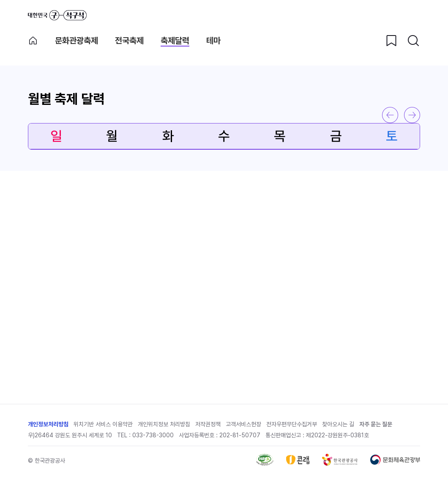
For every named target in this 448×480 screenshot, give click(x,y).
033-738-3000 (153, 435)
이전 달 (390, 115)
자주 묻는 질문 (376, 424)
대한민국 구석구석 (57, 15)
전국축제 (129, 41)
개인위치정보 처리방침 (164, 424)
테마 (213, 41)
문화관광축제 (76, 41)
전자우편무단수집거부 (292, 424)
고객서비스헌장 (243, 424)
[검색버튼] (413, 41)
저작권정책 (208, 424)
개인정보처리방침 (48, 424)
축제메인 (33, 41)
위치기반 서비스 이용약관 (103, 424)
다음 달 (412, 115)
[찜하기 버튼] (391, 41)
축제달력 (175, 41)
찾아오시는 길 (338, 424)
